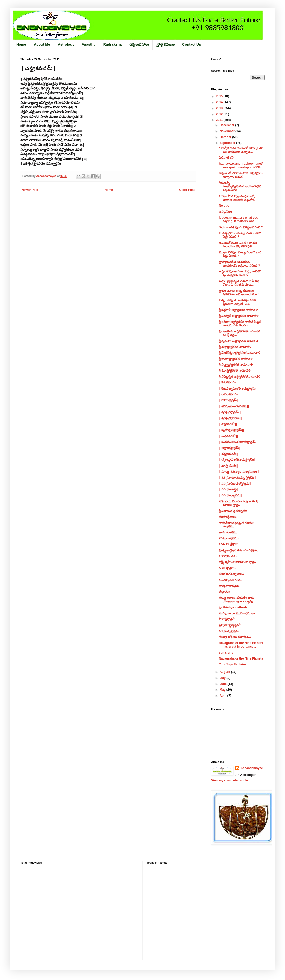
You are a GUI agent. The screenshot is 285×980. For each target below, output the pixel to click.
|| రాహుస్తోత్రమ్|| (229, 400)
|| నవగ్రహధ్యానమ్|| (231, 495)
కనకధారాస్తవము (229, 538)
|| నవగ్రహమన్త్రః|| (229, 489)
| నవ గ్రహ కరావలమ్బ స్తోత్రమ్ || (238, 478)
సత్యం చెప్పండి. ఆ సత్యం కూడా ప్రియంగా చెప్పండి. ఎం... (238, 302)
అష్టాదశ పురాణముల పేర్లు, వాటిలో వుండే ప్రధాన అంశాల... (240, 273)
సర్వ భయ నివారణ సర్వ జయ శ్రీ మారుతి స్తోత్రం (238, 503)
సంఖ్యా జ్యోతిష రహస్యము (235, 637)
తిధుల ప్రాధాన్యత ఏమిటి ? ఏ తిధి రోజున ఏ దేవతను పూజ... (239, 283)
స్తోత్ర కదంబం (166, 44)
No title (224, 206)
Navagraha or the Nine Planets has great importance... (241, 645)
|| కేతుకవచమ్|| (228, 382)
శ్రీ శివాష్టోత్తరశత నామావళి (235, 371)
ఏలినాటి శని (226, 158)
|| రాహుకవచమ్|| (229, 394)
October (226, 137)
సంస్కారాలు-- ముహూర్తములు (237, 613)
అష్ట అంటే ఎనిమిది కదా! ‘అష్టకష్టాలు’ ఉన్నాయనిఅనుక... (241, 175)
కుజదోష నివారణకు (230, 580)
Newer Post (30, 190)
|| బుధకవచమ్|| (228, 436)
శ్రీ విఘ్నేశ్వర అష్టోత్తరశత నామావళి (239, 377)
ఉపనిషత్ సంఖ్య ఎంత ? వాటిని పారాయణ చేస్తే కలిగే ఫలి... (238, 245)
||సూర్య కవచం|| (229, 466)
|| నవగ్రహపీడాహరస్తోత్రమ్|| (235, 484)
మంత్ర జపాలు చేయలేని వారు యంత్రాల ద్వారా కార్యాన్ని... (237, 600)
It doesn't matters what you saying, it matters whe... (239, 219)
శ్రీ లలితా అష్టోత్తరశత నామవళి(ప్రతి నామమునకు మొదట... (240, 324)
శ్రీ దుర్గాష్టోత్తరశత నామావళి (235, 347)
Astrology (66, 44)
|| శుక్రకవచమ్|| (228, 424)
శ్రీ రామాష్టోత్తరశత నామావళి (236, 359)
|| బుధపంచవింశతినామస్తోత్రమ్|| (238, 442)
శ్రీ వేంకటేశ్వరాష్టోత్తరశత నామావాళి (239, 353)
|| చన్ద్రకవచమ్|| (229, 454)
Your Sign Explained (234, 664)
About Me (42, 44)
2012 (220, 114)
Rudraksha (112, 44)
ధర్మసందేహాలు (139, 44)
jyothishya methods (233, 607)
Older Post (187, 190)
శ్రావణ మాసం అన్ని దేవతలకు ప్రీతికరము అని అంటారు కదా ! (239, 293)
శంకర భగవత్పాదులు (231, 574)
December (227, 125)
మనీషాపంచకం (228, 556)
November (227, 131)
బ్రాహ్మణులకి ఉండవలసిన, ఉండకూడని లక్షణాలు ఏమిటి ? (239, 264)
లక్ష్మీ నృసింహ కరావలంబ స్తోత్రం (237, 562)
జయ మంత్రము (228, 532)
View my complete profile (230, 780)
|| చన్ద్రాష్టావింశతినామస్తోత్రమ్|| (237, 460)
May (223, 690)
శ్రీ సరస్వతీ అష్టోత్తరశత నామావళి (239, 316)
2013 (220, 108)
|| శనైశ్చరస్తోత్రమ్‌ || (230, 412)
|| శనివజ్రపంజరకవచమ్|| (234, 406)
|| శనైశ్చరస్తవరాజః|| (231, 418)
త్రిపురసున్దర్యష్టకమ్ (230, 625)
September (228, 143)
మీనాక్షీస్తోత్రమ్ (227, 619)
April (224, 696)
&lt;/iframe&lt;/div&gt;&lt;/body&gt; (187, 909)
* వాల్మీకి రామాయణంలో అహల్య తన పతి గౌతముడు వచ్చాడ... (241, 150)
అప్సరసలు (225, 212)
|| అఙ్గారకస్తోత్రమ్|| (230, 448)
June (224, 684)
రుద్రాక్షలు (224, 592)
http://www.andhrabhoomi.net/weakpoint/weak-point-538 (241, 165)
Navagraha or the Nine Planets (241, 658)
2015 (220, 96)
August (225, 672)
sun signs (226, 653)
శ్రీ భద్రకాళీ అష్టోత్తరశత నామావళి (238, 310)
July (223, 678)
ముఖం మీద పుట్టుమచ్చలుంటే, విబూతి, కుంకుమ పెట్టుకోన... (238, 198)
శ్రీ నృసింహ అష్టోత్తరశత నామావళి (239, 341)
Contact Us (192, 44)
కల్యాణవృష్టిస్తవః (229, 631)
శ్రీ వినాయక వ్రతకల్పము (233, 511)
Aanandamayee (252, 768)
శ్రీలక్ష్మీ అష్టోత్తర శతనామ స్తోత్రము (238, 550)
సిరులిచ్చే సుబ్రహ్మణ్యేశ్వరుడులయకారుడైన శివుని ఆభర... (240, 187)
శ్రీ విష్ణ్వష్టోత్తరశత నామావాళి (236, 365)
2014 (220, 102)
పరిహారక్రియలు (228, 517)
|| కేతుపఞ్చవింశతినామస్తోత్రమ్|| (238, 389)
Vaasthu (89, 44)
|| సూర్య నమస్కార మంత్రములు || (239, 472)
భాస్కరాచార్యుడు (229, 586)
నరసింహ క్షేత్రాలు (229, 544)
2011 (220, 120)
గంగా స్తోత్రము (227, 568)
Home (21, 44)
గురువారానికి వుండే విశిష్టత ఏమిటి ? (241, 227)
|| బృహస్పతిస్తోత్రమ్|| (231, 430)
